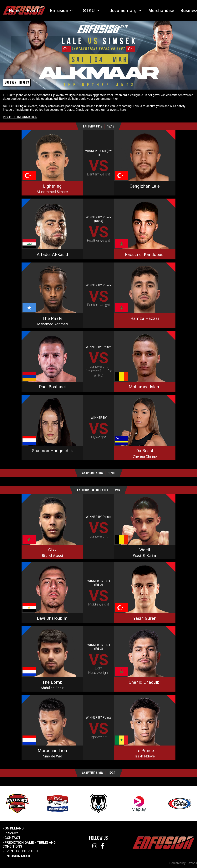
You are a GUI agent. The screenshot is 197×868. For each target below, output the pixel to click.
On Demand (14, 828)
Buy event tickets (17, 83)
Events (34, 10)
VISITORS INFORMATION (20, 117)
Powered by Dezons (183, 863)
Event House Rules (21, 851)
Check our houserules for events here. (101, 110)
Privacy (11, 833)
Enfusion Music (18, 856)
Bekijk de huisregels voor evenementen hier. (89, 99)
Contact (13, 838)
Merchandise (161, 10)
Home (15, 10)
